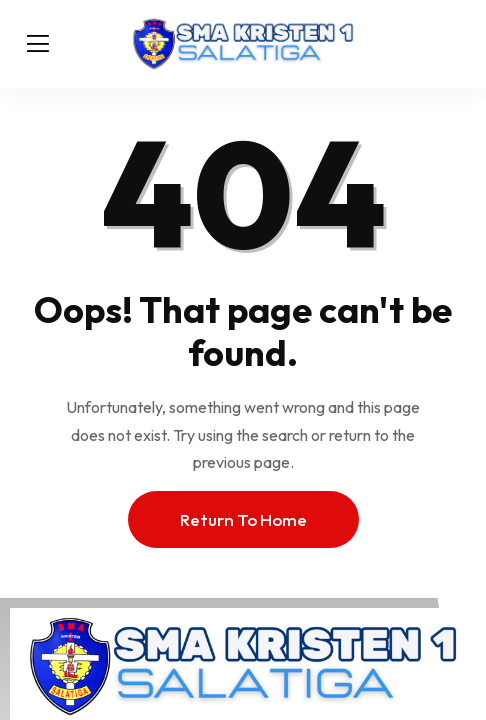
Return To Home (243, 519)
